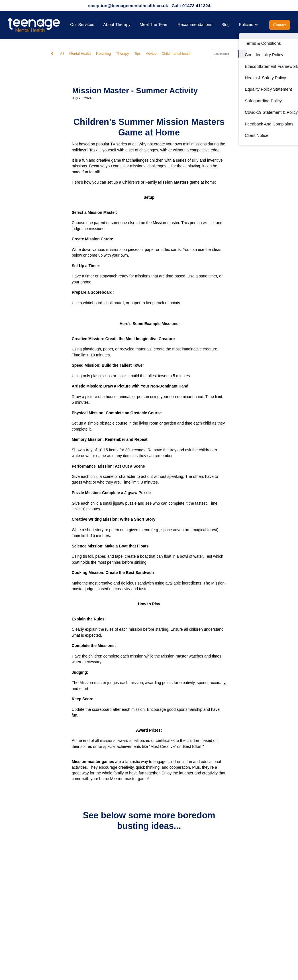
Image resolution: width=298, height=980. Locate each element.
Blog (225, 25)
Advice (151, 54)
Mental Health (80, 54)
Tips (137, 54)
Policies (248, 25)
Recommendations (195, 25)
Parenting (103, 54)
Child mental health (177, 54)
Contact (280, 25)
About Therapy (117, 25)
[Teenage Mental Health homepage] (36, 25)
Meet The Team (154, 25)
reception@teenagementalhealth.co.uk (128, 6)
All (62, 54)
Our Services (82, 25)
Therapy (123, 54)
